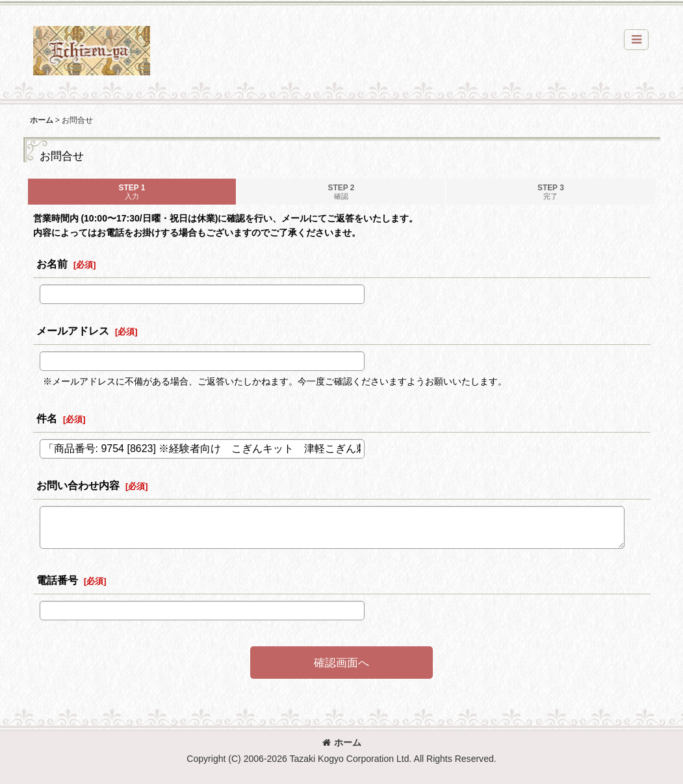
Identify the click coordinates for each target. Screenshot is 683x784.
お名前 (52, 264)
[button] (636, 40)
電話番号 (57, 580)
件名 (47, 418)
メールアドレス (73, 331)
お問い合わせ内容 (78, 485)
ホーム (342, 742)
